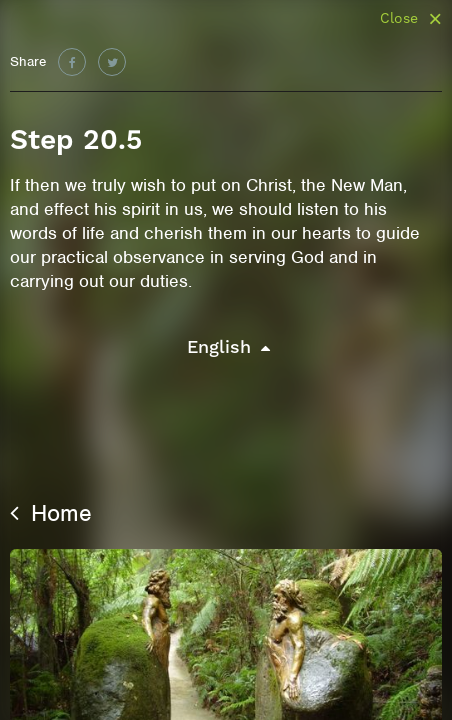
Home (51, 513)
